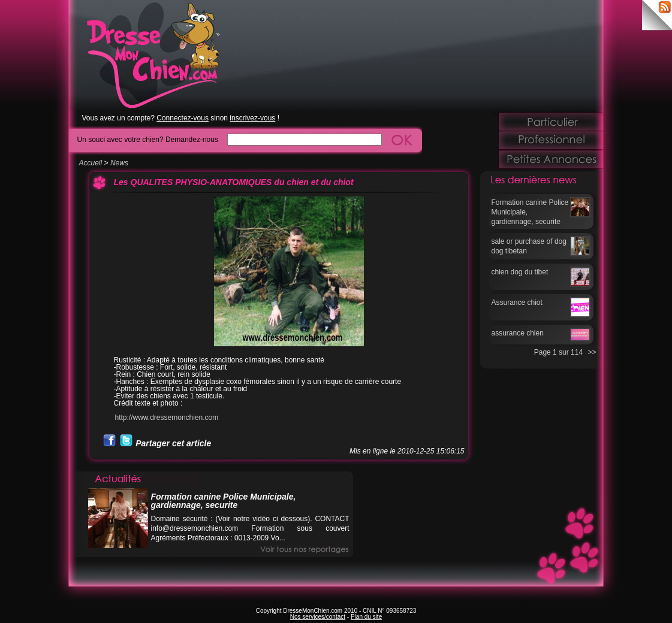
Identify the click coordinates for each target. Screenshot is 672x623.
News (119, 163)
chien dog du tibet (520, 272)
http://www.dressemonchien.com (167, 418)
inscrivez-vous (252, 118)
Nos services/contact (318, 617)
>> (592, 352)
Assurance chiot (517, 303)
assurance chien (518, 333)
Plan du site (366, 617)
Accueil (91, 163)
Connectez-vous (183, 118)
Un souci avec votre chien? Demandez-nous (148, 139)
